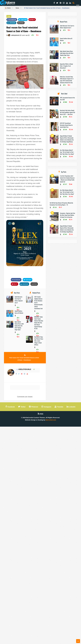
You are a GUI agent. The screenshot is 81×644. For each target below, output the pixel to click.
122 (55, 207)
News (17, 8)
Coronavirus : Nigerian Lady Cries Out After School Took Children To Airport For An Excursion (68, 215)
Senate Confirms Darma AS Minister (19, 312)
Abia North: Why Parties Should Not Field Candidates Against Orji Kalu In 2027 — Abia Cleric (68, 112)
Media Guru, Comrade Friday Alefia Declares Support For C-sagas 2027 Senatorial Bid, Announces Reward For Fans (67, 80)
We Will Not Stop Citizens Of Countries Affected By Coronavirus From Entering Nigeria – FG (61, 204)
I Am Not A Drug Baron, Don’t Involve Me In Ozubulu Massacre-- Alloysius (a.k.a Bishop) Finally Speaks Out (67, 179)
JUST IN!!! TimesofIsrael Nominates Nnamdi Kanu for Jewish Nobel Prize (66, 125)
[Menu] (78, 6)
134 (72, 130)
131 (72, 144)
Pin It (32, 20)
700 (66, 117)
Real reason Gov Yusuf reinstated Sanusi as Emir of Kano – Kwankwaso (24, 359)
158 (72, 102)
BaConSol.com (51, 420)
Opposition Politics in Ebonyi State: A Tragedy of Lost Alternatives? (66, 66)
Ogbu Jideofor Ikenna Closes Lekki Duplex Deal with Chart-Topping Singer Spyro (19, 326)
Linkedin (11, 23)
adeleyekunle (15, 35)
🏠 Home (8, 8)
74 (71, 220)
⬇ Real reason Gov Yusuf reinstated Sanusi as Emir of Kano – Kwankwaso (47, 8)
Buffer (21, 23)
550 (66, 130)
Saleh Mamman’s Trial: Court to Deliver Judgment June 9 (19, 300)
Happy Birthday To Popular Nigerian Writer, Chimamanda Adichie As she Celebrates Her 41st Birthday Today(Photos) (67, 139)
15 (71, 117)
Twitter (23, 20)
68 (71, 184)
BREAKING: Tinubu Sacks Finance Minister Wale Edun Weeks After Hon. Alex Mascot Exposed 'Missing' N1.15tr (39, 323)
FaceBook (12, 20)
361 (66, 157)
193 (72, 157)
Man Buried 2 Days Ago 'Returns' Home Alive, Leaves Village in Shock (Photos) (39, 341)
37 (61, 207)
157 (66, 184)
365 (66, 144)
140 (66, 220)
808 (66, 102)
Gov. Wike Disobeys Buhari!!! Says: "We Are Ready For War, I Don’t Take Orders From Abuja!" (67, 152)
